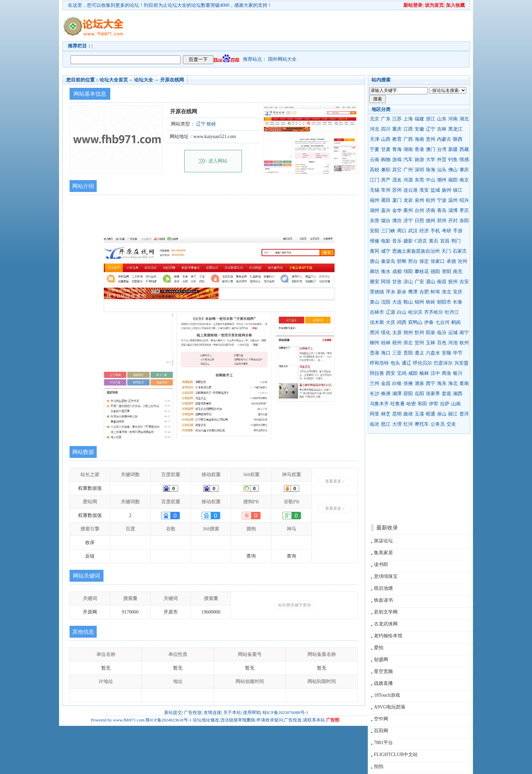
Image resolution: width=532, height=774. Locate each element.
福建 (419, 119)
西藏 (464, 149)
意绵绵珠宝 (386, 576)
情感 (464, 160)
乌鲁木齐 (379, 404)
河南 (453, 119)
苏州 (397, 190)
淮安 (424, 190)
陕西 (458, 139)
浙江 (431, 119)
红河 (408, 424)
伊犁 (434, 404)
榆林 (424, 373)
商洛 (446, 373)
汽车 (408, 160)
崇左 (408, 343)
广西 (408, 139)
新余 (402, 292)
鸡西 (402, 322)
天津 (375, 139)
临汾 (442, 333)
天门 (446, 251)
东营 (375, 221)
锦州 (419, 302)
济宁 (408, 221)
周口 (402, 231)
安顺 (446, 353)
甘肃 (386, 149)
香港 (419, 149)
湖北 (464, 119)
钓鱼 (453, 160)
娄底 (446, 394)
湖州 (375, 210)
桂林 (386, 343)
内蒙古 (444, 139)
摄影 (408, 241)
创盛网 (381, 660)
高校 (375, 170)
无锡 (375, 190)
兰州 (375, 383)
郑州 (442, 221)
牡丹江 (452, 312)
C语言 (421, 241)
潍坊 (397, 221)
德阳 (435, 272)
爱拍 (379, 648)
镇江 (458, 190)
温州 (453, 200)
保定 (424, 261)
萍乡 (391, 292)
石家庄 (460, 251)
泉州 (419, 200)
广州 (408, 170)
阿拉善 (377, 373)
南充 (458, 272)
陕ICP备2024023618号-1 (168, 720)
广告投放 (193, 712)
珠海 (431, 170)
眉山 (431, 282)
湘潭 (397, 394)
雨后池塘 (383, 588)
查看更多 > (335, 481)
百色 (442, 343)
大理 (397, 424)
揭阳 (453, 180)
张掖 (408, 383)
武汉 (413, 231)
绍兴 (464, 200)
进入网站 (218, 161)
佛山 (453, 170)
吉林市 (377, 312)
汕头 (442, 170)
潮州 (442, 180)
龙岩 (408, 200)
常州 (386, 190)
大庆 (391, 322)
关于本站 (232, 712)
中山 (431, 180)
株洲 (386, 394)
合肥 (424, 292)
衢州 (408, 210)
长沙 (375, 394)
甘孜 (397, 282)
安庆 (458, 292)
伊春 (429, 322)
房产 (386, 180)
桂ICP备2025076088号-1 (286, 712)
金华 (397, 210)
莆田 (386, 200)
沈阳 (386, 302)
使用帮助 (252, 712)
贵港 (375, 353)
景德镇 (377, 292)
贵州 (431, 139)
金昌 (386, 383)
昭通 (431, 414)
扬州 (446, 190)
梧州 (397, 343)
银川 (458, 373)
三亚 (397, 353)
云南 (375, 160)
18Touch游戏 (387, 695)
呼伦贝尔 (422, 363)
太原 (397, 333)
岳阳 (419, 394)
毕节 (458, 353)
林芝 (386, 414)
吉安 (464, 282)
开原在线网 (172, 80)
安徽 (419, 129)
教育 (397, 139)
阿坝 (386, 282)
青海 (397, 149)
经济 (424, 231)
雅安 (375, 282)
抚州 (453, 282)
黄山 (375, 302)
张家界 (433, 394)
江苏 (397, 119)
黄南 (464, 383)
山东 (442, 119)
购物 (386, 160)
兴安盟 (461, 363)
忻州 (419, 333)
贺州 (419, 343)
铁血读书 (383, 600)
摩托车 (422, 424)
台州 (419, 210)
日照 (419, 221)
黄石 (434, 241)
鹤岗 (456, 322)
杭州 (431, 200)
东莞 (419, 180)
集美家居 (383, 553)
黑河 (375, 333)
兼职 (386, 170)
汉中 (435, 373)
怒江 (386, 424)
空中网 (381, 719)
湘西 (458, 394)
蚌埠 (435, 292)
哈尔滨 (415, 312)
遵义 (419, 353)
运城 (453, 333)
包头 (395, 363)
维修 (375, 241)
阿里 (375, 414)
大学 (431, 160)
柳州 (375, 343)
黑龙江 (455, 129)
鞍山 (408, 302)
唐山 (375, 261)
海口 (386, 353)
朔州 (408, 333)
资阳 (446, 272)
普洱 (464, 414)
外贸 (442, 160)
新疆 (453, 149)
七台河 (442, 322)
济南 (431, 210)
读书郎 (381, 565)
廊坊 (375, 272)
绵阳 (408, 272)
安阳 (375, 231)
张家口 (438, 261)
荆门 (456, 241)
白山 (402, 312)
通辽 (406, 363)
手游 (458, 231)
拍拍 (379, 766)
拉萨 (445, 404)
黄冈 (375, 251)
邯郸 (402, 261)
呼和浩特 (379, 363)
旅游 (419, 160)
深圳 (419, 170)
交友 (451, 424)
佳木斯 (377, 322)
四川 (386, 129)
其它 (397, 170)
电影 (386, 241)
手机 (435, 231)
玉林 (431, 343)
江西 (408, 129)
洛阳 (464, 221)
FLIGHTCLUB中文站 (396, 754)
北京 (375, 119)
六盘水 (433, 353)
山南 (456, 404)
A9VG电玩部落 (390, 707)
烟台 (386, 221)
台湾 (442, 149)
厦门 (397, 200)
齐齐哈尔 (434, 312)
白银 (397, 383)
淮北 (446, 292)
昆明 (397, 414)
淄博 (453, 210)
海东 (442, 383)
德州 (431, 221)
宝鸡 (402, 373)
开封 (453, 221)
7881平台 (383, 743)
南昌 (442, 282)
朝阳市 (444, 302)
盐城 (435, 190)
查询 (251, 556)
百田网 (381, 731)
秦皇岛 (388, 261)
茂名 (397, 180)
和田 (422, 404)
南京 (464, 180)
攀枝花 (422, 272)
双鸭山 (415, 322)
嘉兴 (386, 210)
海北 (453, 383)
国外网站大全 (282, 59)
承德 (451, 261)
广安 (419, 282)
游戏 (397, 160)
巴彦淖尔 (443, 363)
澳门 (431, 149)
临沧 (375, 424)
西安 (391, 373)
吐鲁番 (398, 404)
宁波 (442, 200)
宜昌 (445, 241)
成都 (397, 272)
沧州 (462, 261)
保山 (442, 414)
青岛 (442, 210)
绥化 (386, 333)
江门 (375, 180)
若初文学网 (386, 612)
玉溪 (419, 414)
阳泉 (431, 333)
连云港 (411, 190)
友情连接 (212, 712)
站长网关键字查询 (294, 605)
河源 (408, 180)
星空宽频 (383, 671)
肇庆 (464, 170)
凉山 (408, 282)
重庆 (397, 129)
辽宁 (431, 129)
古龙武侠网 (386, 624)
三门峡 (388, 231)
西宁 (431, 383)
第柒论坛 (383, 541)
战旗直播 (383, 683)
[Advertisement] (305, 26)
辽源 (391, 312)
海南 (419, 139)
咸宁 (386, 251)
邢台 (413, 261)
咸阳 (413, 373)
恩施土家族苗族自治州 (416, 251)
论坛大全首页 (114, 80)
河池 (453, 343)
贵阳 (408, 353)
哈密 (411, 404)
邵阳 (408, 394)
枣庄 (464, 210)
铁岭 (431, 302)
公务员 (438, 424)
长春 (458, 302)
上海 (408, 119)
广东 (386, 119)
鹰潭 (413, 292)
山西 (386, 139)
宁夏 (375, 149)
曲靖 (408, 414)
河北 (375, 129)
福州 (375, 200)
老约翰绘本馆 (388, 636)
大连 (397, 302)
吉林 (442, 129)
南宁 (464, 333)
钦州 (464, 343)
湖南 (408, 149)
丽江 (453, 414)
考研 (446, 231)
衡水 (386, 272)
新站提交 (173, 712)
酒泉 (419, 383)
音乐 (397, 241)
